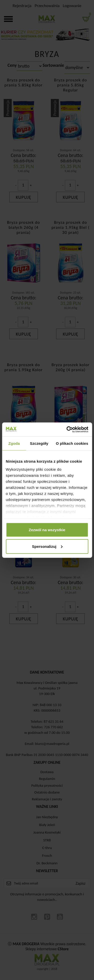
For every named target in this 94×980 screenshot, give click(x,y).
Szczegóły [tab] (39, 443)
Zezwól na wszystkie (47, 530)
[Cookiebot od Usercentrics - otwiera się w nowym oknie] (67, 429)
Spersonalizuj (47, 546)
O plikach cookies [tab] (72, 443)
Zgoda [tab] (14, 443)
